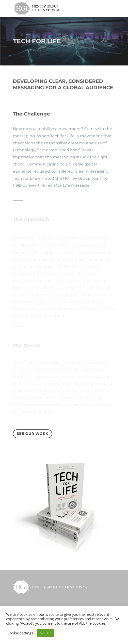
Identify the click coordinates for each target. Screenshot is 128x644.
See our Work (32, 434)
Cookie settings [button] (20, 633)
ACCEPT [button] (45, 633)
